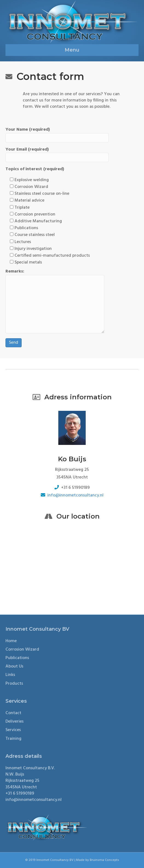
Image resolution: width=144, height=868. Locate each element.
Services (13, 730)
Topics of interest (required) (35, 169)
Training (13, 739)
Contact (13, 713)
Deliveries (15, 722)
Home (11, 641)
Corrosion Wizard (22, 649)
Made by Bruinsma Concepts (98, 860)
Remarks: (55, 301)
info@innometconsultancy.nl (75, 495)
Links (10, 675)
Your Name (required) (57, 134)
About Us (14, 666)
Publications (17, 658)
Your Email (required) (57, 154)
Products (14, 684)
